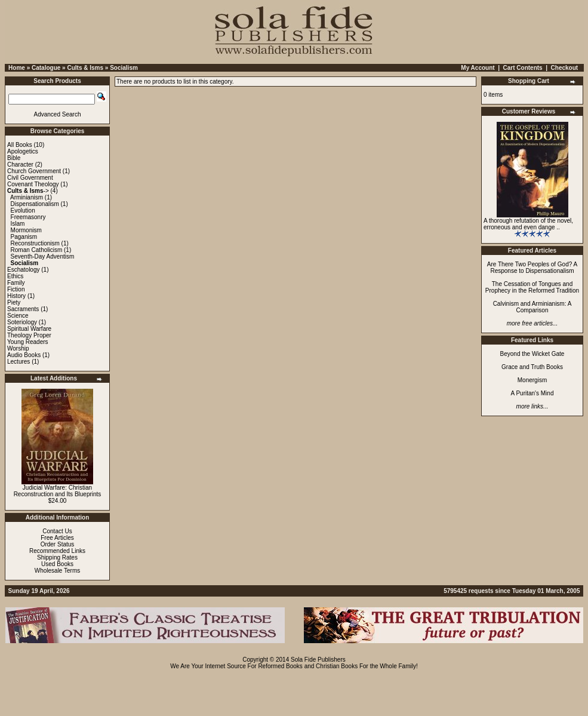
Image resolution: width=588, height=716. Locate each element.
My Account (478, 68)
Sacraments (23, 309)
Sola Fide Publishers (318, 660)
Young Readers (28, 342)
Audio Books (24, 355)
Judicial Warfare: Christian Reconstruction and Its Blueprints (58, 491)
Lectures (19, 362)
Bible (14, 158)
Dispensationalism (35, 204)
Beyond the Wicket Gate (532, 354)
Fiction (16, 289)
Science (18, 316)
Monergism (532, 380)
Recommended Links (57, 551)
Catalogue (46, 68)
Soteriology (22, 322)
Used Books (57, 564)
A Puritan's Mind (532, 393)
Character (20, 165)
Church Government (34, 171)
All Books (20, 145)
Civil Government (30, 178)
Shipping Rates (57, 557)
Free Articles (57, 538)
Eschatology (23, 270)
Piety (14, 302)
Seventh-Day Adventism (43, 256)
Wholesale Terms (58, 571)
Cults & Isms (85, 68)
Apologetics (23, 151)
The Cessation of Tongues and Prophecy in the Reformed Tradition (532, 287)
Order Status (58, 544)
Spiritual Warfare (29, 329)
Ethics (15, 276)
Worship (18, 348)
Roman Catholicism (37, 250)
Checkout (565, 68)
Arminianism (27, 197)
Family (16, 283)
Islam (18, 224)
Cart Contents (523, 68)
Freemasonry (28, 217)
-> (28, 191)
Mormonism (26, 230)
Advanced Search (58, 114)
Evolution (23, 211)
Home (17, 68)
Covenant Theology (33, 184)
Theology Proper (29, 335)
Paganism (24, 237)
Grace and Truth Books (532, 367)
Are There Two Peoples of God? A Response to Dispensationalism (532, 268)
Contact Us (57, 531)
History (16, 296)
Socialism (124, 68)
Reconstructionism (35, 243)
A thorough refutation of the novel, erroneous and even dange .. (528, 224)
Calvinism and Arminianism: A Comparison (532, 307)
